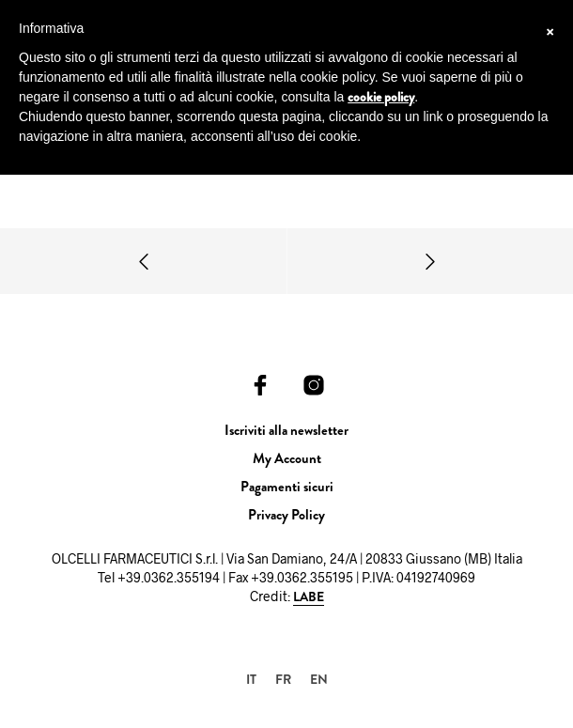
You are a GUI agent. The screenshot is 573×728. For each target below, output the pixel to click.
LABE (309, 597)
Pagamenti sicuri (287, 487)
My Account (287, 458)
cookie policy (381, 97)
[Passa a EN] (319, 679)
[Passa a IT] (251, 679)
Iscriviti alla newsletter (286, 430)
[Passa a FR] (283, 679)
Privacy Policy (286, 515)
